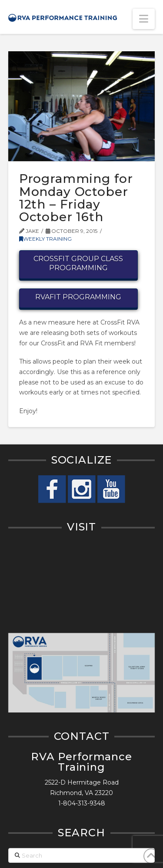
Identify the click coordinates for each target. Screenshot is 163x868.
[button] (144, 19)
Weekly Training (45, 239)
